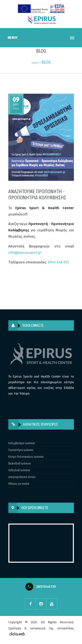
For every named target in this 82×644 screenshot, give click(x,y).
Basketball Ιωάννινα (19, 464)
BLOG (46, 62)
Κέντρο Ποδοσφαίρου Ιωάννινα (26, 457)
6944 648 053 (58, 262)
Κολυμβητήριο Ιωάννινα (22, 443)
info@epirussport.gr (25, 253)
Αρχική (35, 63)
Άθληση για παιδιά (19, 484)
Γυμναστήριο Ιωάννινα (21, 450)
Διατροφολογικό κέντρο (22, 477)
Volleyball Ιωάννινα (19, 470)
